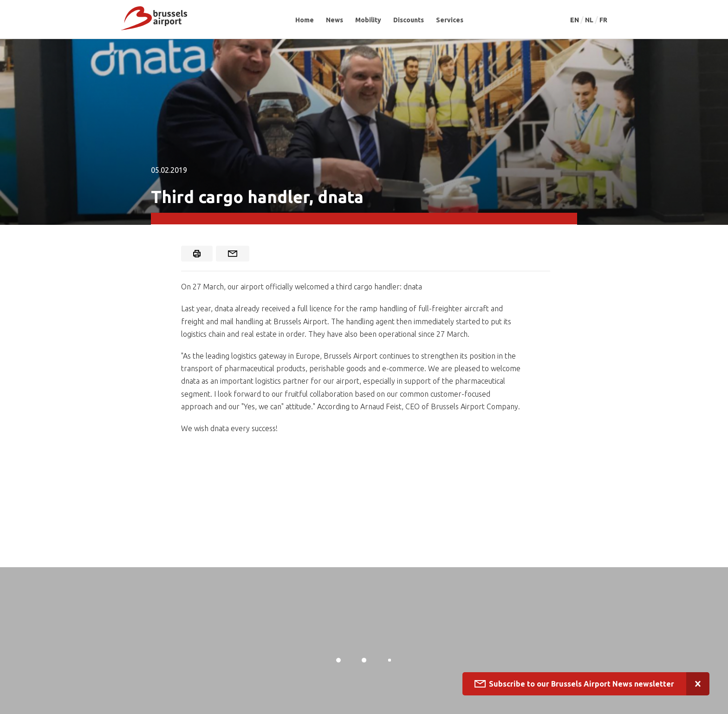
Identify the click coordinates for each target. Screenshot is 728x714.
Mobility (368, 20)
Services (450, 20)
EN (575, 20)
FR (603, 20)
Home (305, 20)
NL (590, 20)
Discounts (409, 20)
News (335, 20)
